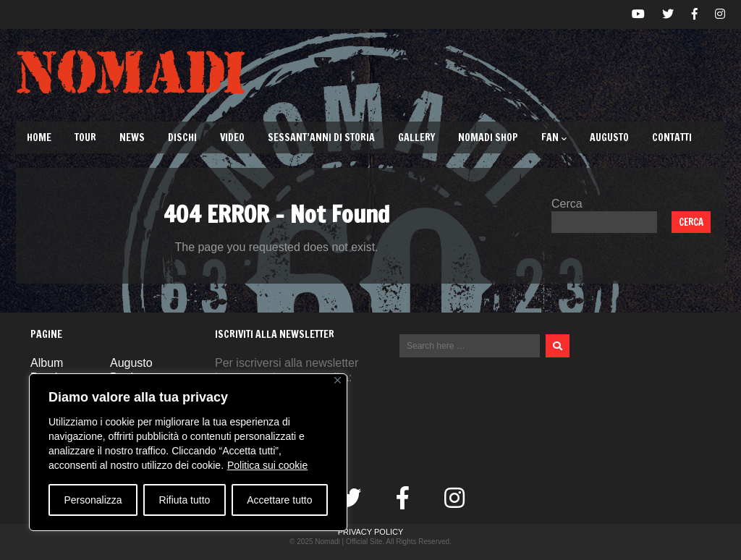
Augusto (609, 137)
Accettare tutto (279, 500)
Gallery (416, 137)
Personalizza (93, 500)
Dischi (182, 137)
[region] (188, 452)
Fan (554, 137)
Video (232, 137)
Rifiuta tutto (185, 500)
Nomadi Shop (488, 137)
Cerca (567, 204)
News (132, 137)
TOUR (85, 137)
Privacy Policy (371, 532)
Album (47, 363)
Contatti (672, 137)
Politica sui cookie (267, 465)
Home (39, 137)
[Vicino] (338, 380)
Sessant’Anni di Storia (321, 137)
